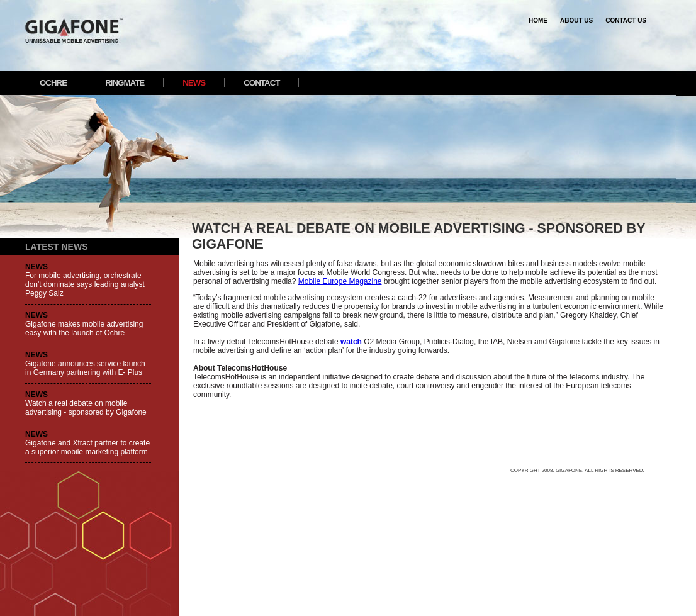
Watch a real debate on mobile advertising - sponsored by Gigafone (86, 408)
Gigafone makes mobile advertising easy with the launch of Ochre (84, 328)
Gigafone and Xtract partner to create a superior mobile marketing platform (87, 447)
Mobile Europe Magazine (340, 281)
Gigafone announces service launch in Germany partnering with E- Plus (85, 368)
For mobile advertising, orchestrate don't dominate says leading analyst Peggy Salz (85, 284)
